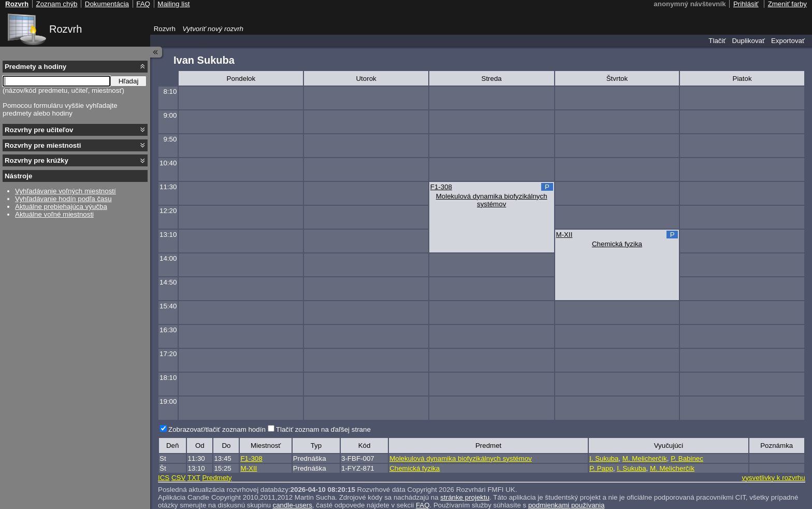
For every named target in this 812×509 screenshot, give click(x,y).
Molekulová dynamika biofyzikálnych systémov (492, 200)
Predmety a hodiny (35, 67)
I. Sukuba (604, 458)
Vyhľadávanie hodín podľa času (63, 199)
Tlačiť (717, 41)
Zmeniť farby (787, 4)
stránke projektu (465, 497)
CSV (178, 478)
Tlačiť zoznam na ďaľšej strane (323, 429)
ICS (164, 478)
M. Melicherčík (645, 458)
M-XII (564, 235)
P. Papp (601, 468)
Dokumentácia (107, 4)
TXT (194, 478)
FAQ (143, 4)
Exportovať (788, 41)
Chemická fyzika (617, 244)
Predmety (217, 478)
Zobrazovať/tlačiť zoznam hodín (217, 429)
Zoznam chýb (56, 4)
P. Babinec (687, 458)
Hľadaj (129, 81)
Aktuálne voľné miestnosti (54, 214)
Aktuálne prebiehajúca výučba (61, 207)
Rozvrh (66, 29)
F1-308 (441, 187)
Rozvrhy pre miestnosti (43, 145)
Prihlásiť (746, 4)
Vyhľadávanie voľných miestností (66, 191)
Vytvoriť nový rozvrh (213, 29)
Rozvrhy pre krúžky (37, 160)
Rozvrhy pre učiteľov (39, 130)
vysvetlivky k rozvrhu (773, 478)
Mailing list (173, 4)
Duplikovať (748, 41)
